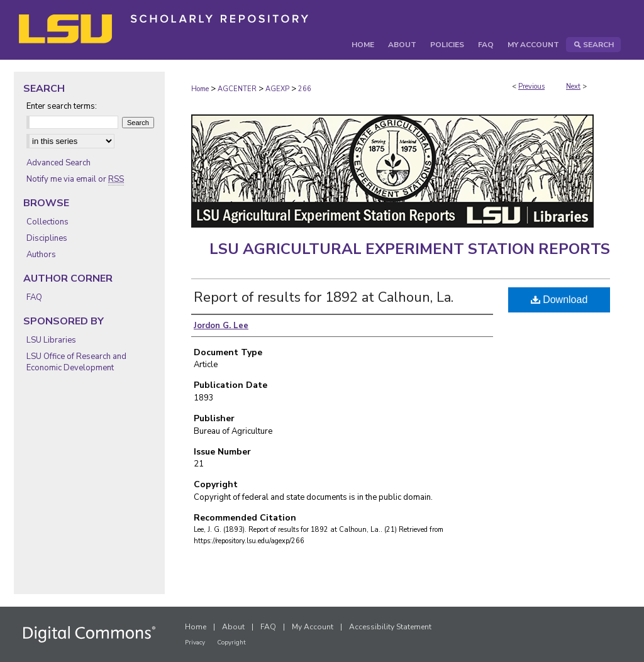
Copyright (231, 643)
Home (200, 89)
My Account (313, 627)
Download (559, 300)
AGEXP (277, 89)
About (233, 627)
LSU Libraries (51, 340)
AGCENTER (237, 89)
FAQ (34, 297)
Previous (531, 86)
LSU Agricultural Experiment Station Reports (410, 249)
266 (305, 89)
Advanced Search (58, 163)
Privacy (195, 643)
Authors (41, 255)
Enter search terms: (62, 106)
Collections (47, 222)
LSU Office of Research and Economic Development (76, 362)
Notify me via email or (75, 179)
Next (573, 86)
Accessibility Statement (390, 627)
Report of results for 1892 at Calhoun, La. (324, 297)
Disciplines (47, 238)
